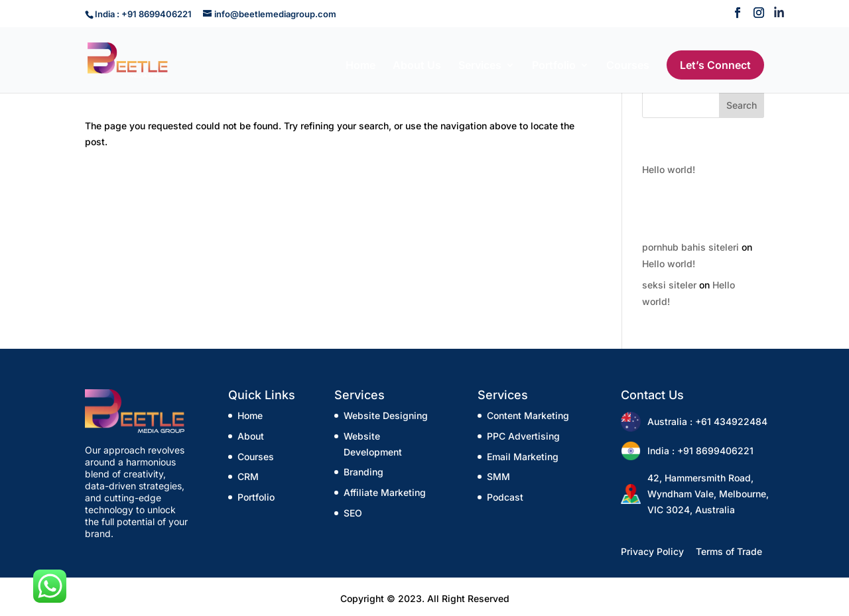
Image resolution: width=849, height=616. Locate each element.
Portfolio (554, 66)
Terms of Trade (729, 551)
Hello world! (669, 169)
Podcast (505, 497)
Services (480, 66)
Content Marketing (528, 415)
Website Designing (386, 415)
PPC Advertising (523, 436)
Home (360, 66)
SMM (498, 476)
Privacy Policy (652, 551)
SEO (353, 513)
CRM (248, 476)
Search (742, 105)
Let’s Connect (715, 65)
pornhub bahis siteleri (690, 247)
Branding (363, 472)
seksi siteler (669, 285)
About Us (417, 66)
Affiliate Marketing (385, 492)
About (251, 436)
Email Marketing (523, 457)
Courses (628, 66)
